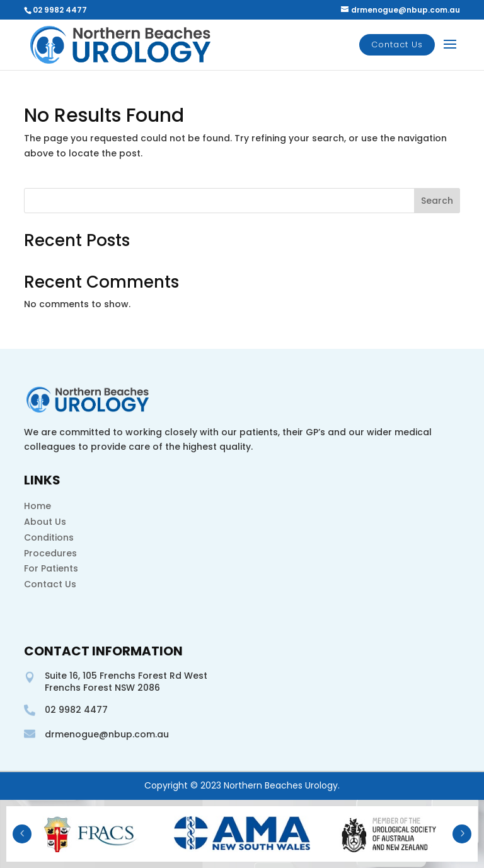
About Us (45, 522)
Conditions (49, 537)
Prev (22, 834)
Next (462, 834)
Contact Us (397, 44)
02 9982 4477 (60, 10)
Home (37, 506)
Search (437, 201)
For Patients (51, 568)
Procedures (50, 553)
